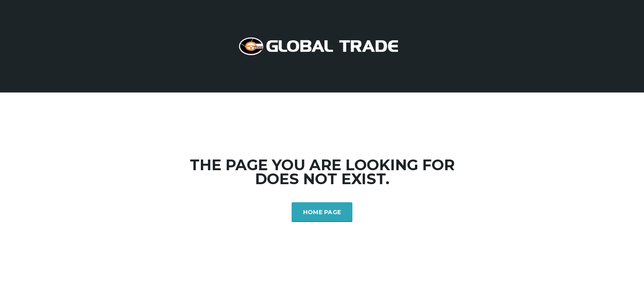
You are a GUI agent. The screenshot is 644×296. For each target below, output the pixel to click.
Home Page (322, 212)
